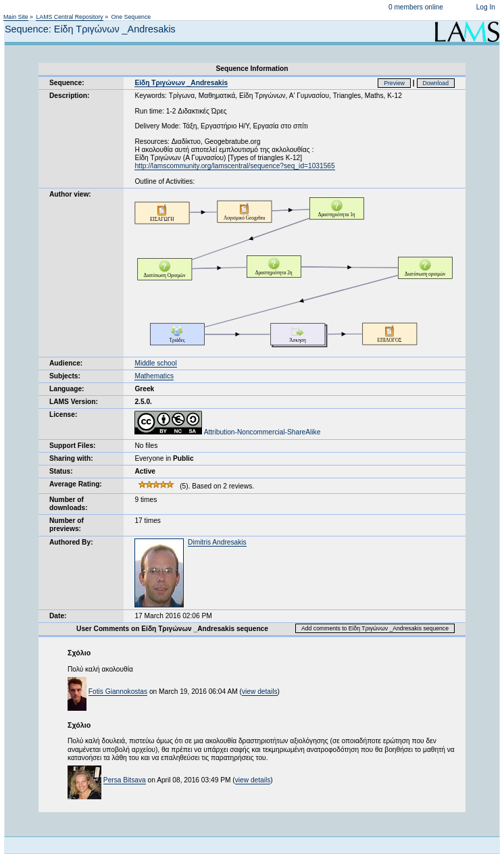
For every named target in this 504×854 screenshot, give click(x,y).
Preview (394, 83)
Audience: (66, 363)
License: (63, 415)
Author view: (70, 194)
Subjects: (65, 376)
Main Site (16, 17)
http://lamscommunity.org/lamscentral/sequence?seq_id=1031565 (234, 166)
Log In (486, 7)
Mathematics (154, 376)
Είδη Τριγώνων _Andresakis (181, 83)
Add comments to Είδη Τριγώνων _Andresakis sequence (375, 628)
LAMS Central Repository (69, 17)
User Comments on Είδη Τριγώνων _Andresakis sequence (172, 629)
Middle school (155, 363)
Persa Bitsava (125, 780)
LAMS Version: (74, 402)
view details (260, 692)
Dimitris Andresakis (217, 542)
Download (436, 83)
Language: (67, 389)
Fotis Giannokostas (118, 692)
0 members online (416, 7)
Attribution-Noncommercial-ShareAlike (227, 432)
